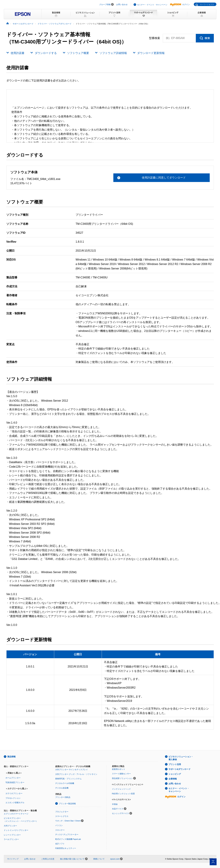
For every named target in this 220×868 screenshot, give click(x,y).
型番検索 (154, 38)
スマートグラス (62, 816)
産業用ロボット (119, 769)
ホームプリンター (13, 778)
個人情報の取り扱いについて (74, 859)
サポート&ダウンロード (180, 769)
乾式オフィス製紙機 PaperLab (68, 839)
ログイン (180, 4)
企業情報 (173, 779)
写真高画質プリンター (15, 782)
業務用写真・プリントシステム (68, 779)
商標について (99, 859)
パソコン (59, 825)
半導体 (115, 804)
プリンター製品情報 (67, 804)
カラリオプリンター (14, 793)
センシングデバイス (120, 813)
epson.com (115, 859)
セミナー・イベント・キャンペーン (152, 5)
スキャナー (60, 830)
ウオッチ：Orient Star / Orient (68, 821)
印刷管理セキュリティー (66, 848)
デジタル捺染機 (62, 788)
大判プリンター (10, 826)
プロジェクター (62, 812)
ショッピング (175, 774)
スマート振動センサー (121, 774)
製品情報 (11, 757)
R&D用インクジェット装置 (123, 794)
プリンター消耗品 (63, 797)
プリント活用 (175, 764)
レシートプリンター (12, 835)
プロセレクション (13, 798)
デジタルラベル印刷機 (65, 783)
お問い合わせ (122, 4)
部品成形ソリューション (122, 778)
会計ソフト (60, 844)
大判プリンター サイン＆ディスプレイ (72, 770)
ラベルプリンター (11, 839)
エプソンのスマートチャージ (16, 814)
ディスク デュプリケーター (67, 834)
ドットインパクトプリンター (16, 830)
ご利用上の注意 (48, 859)
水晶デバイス (118, 809)
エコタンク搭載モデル (15, 803)
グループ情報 (105, 4)
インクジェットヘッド (121, 789)
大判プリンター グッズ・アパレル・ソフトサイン (76, 774)
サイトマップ (13, 859)
